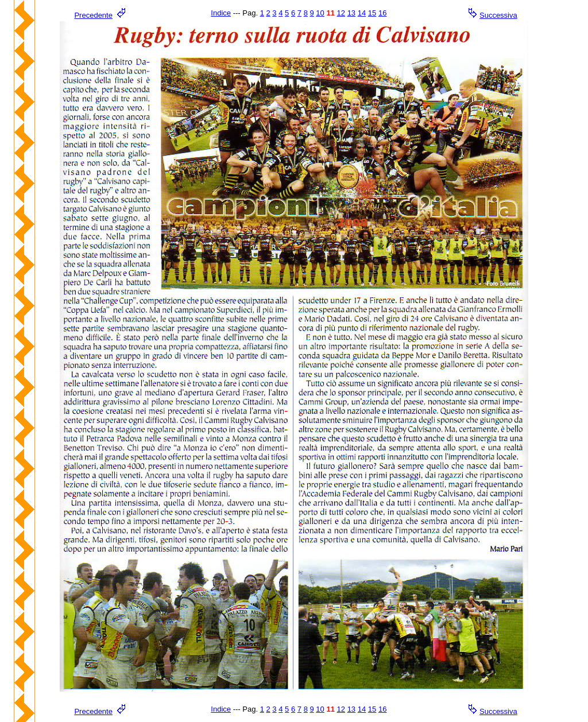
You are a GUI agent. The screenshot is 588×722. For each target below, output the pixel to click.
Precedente (93, 15)
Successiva (498, 15)
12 (341, 13)
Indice (221, 13)
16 (382, 13)
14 (362, 13)
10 (320, 13)
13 (351, 13)
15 (372, 13)
